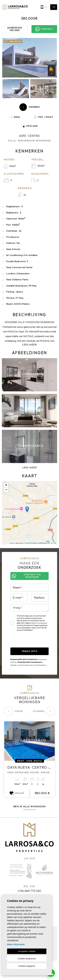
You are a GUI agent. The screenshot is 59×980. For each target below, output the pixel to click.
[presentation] (34, 641)
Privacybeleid (41, 623)
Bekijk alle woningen (30, 806)
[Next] (44, 711)
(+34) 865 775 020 (29, 891)
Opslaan (17, 793)
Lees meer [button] (30, 468)
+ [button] (6, 485)
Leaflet (12, 543)
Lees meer (30, 345)
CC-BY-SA (52, 543)
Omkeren (29, 107)
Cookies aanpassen (27, 958)
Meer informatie (16, 944)
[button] (15, 117)
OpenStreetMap (31, 543)
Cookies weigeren (27, 966)
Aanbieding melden (15, 29)
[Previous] (14, 711)
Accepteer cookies (27, 951)
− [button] (6, 490)
